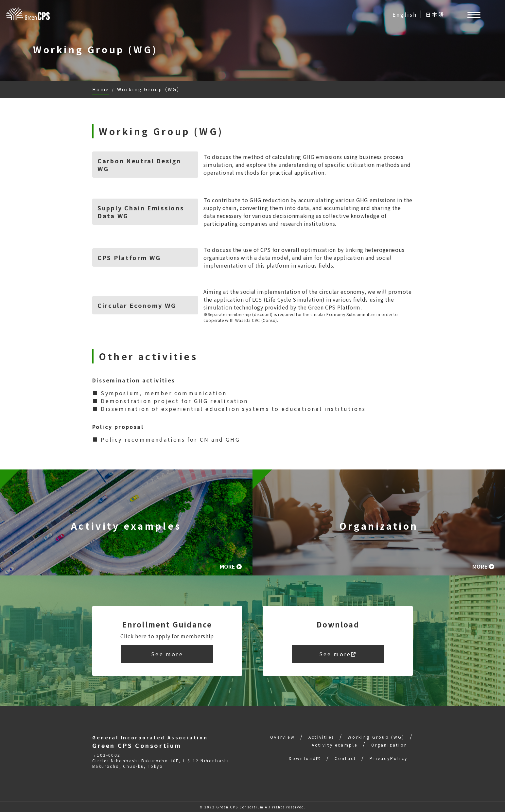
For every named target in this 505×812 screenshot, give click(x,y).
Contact (345, 758)
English (405, 14)
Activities (321, 737)
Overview (283, 737)
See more (167, 654)
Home (101, 89)
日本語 (435, 14)
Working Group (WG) (376, 737)
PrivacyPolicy (389, 758)
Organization (389, 745)
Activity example (335, 745)
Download (305, 758)
